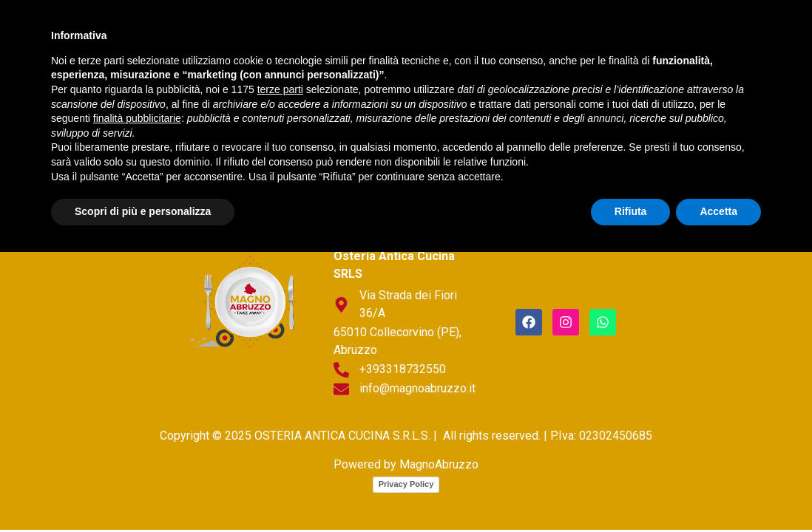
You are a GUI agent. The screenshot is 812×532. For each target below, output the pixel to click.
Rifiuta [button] (631, 491)
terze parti (280, 369)
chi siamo (234, 31)
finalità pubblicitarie (137, 398)
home (166, 31)
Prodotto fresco (478, 31)
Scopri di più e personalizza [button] (143, 491)
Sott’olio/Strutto (208, 65)
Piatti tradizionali (343, 31)
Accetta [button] (718, 491)
